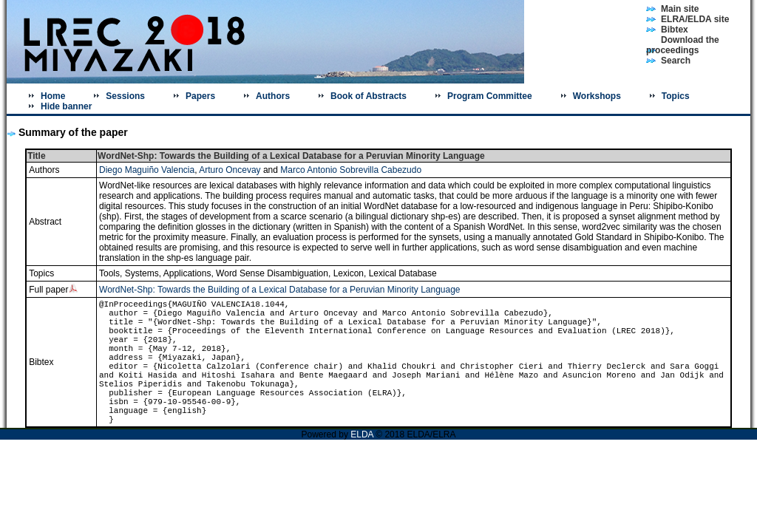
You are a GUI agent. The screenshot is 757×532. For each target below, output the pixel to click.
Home (53, 96)
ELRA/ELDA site (695, 19)
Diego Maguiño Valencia (147, 170)
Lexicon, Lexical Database (385, 273)
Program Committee (490, 96)
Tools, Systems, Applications (155, 273)
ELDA (363, 434)
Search (676, 61)
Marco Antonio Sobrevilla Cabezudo (351, 170)
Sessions (125, 96)
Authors (273, 96)
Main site (680, 9)
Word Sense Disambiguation (272, 273)
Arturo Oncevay (230, 170)
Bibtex (675, 30)
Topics (676, 96)
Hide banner (66, 106)
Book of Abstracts (369, 96)
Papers (200, 96)
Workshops (597, 96)
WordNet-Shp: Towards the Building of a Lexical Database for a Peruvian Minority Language (280, 290)
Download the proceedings (683, 45)
